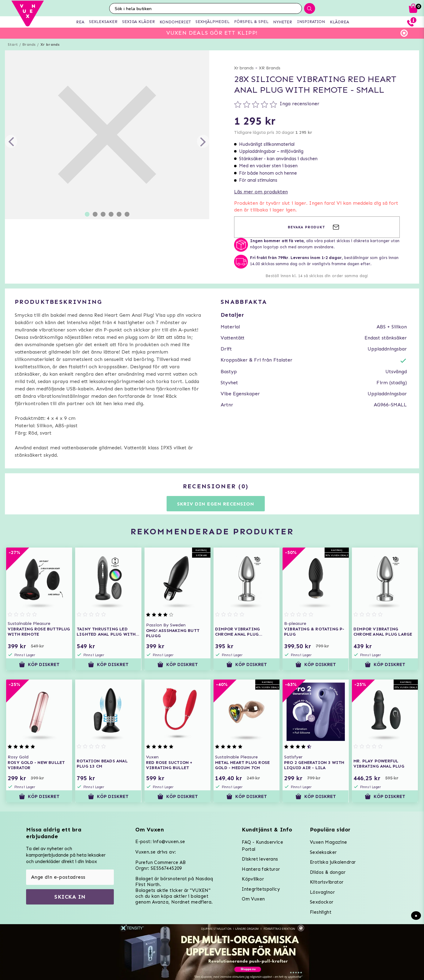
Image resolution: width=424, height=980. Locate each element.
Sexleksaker (323, 852)
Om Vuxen (253, 899)
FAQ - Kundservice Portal (262, 846)
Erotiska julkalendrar (333, 862)
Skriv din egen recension (216, 504)
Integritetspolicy (261, 889)
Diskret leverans (260, 859)
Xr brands (50, 45)
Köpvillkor (253, 879)
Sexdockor (322, 902)
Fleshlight (321, 912)
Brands (29, 45)
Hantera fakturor (261, 869)
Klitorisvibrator (327, 882)
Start (13, 45)
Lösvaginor (322, 892)
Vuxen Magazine (329, 842)
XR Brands (270, 68)
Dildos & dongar (328, 872)
